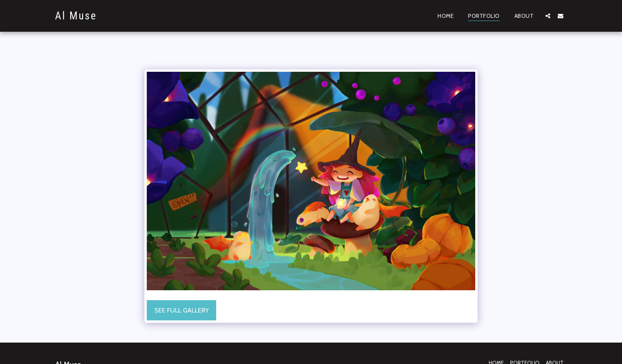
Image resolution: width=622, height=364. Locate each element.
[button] (548, 16)
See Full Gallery (181, 310)
